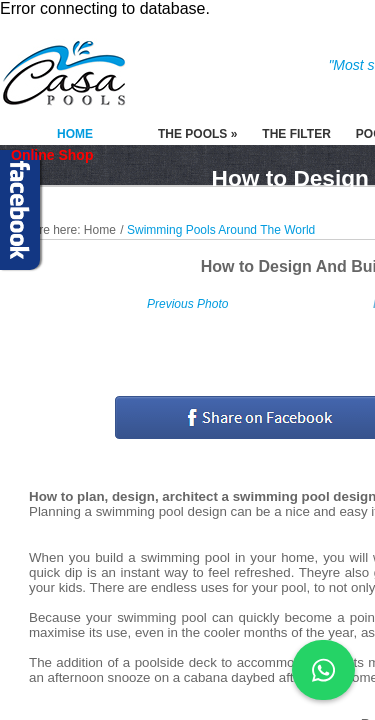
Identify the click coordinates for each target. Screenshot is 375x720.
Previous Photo (187, 304)
